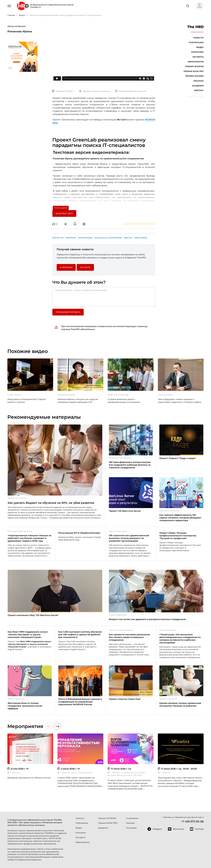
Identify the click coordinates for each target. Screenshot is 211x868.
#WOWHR (71, 238)
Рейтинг (199, 90)
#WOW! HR (58, 238)
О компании (132, 818)
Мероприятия (196, 62)
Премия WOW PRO (194, 71)
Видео (200, 47)
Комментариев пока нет (131, 91)
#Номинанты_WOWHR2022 (108, 238)
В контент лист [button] (64, 213)
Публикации (196, 42)
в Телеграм (66, 267)
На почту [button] (85, 267)
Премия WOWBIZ (194, 76)
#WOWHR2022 (85, 238)
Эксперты (198, 57)
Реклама (199, 81)
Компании (197, 52)
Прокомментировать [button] (68, 312)
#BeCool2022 (141, 238)
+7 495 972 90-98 (192, 822)
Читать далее (61, 208)
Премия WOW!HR (194, 66)
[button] (198, 6)
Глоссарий (131, 828)
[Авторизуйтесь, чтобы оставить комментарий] (104, 297)
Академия (198, 86)
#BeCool (128, 238)
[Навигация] (9, 6)
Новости (198, 38)
